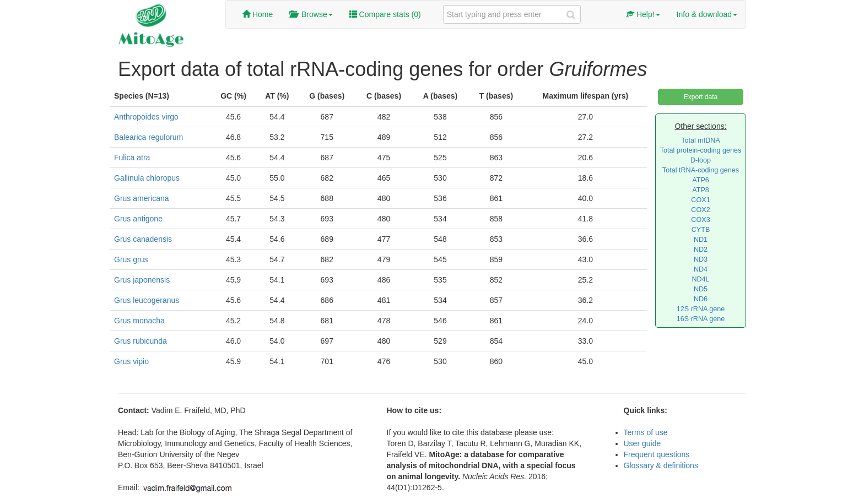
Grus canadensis (143, 239)
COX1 (700, 200)
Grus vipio (131, 361)
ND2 (701, 250)
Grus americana (142, 198)
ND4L (700, 279)
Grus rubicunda (141, 341)
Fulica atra (132, 158)
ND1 (701, 240)
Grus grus (131, 259)
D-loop (701, 160)
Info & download (707, 14)
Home (258, 14)
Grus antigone (138, 219)
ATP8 (701, 190)
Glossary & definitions (661, 465)
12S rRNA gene (701, 309)
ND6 (701, 299)
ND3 (701, 259)
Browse (311, 14)
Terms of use (646, 432)
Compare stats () (385, 14)
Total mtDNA (701, 140)
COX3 (700, 220)
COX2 (700, 210)
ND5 (701, 289)
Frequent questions (657, 454)
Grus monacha (139, 321)
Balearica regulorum (148, 137)
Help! (643, 14)
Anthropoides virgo (146, 117)
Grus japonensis (142, 280)
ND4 (701, 269)
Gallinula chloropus (147, 178)
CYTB (701, 230)
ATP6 (701, 180)
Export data (701, 97)
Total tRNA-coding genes (701, 170)
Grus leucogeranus (147, 300)
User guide (642, 443)
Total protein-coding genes (701, 150)
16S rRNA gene (701, 319)
